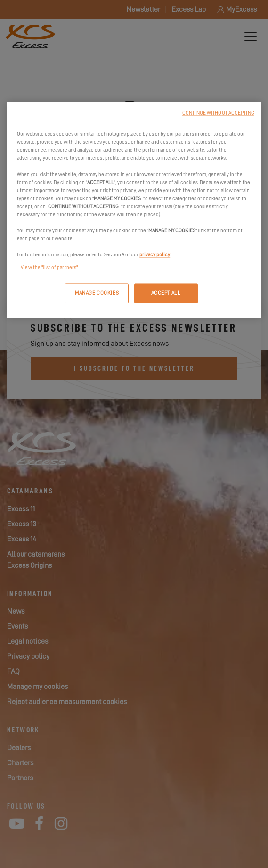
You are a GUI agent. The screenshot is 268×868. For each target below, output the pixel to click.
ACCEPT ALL (166, 293)
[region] (134, 210)
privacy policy (155, 255)
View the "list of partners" (49, 268)
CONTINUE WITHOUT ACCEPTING (218, 113)
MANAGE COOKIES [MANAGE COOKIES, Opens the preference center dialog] (97, 293)
